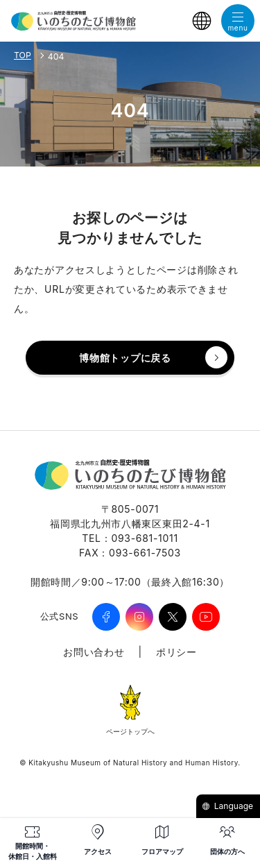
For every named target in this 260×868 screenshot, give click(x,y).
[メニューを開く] (238, 21)
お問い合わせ (94, 652)
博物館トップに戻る (125, 358)
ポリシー (176, 652)
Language (227, 806)
